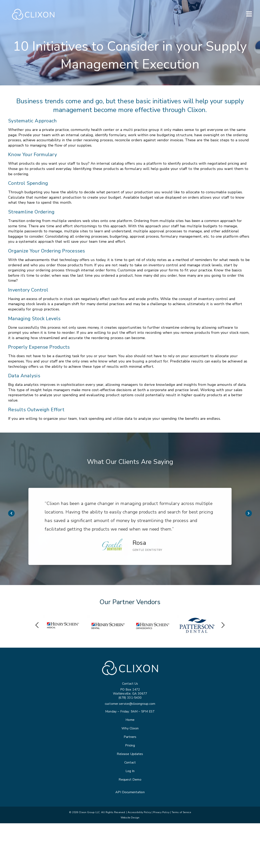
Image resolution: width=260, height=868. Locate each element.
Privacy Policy (161, 812)
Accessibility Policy (139, 812)
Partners (130, 737)
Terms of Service (181, 812)
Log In (130, 771)
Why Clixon (130, 728)
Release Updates (130, 754)
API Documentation (130, 792)
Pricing (130, 745)
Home (130, 720)
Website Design (130, 818)
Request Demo (130, 780)
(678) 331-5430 (130, 698)
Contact (130, 762)
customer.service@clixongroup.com (130, 704)
